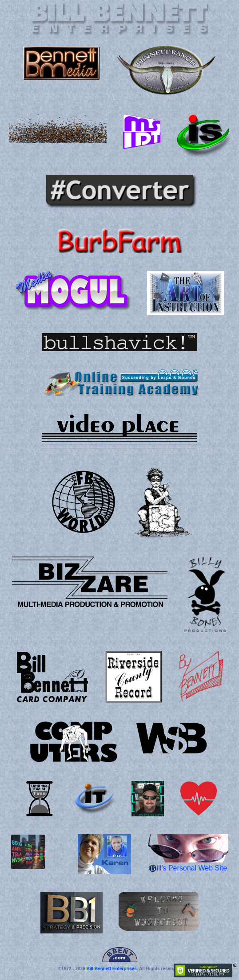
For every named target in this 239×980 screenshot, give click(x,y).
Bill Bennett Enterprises (112, 969)
